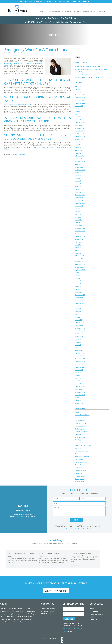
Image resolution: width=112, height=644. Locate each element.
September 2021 (80, 237)
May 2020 (78, 281)
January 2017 (79, 389)
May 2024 (78, 148)
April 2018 (78, 348)
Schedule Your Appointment (56, 591)
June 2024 (78, 145)
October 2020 (79, 267)
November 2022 (80, 198)
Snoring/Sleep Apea (81, 462)
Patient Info (67, 12)
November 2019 (80, 298)
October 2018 (79, 334)
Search (78, 57)
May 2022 (78, 214)
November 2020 (80, 264)
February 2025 (79, 123)
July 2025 (78, 109)
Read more (12, 566)
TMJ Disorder (79, 468)
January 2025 (79, 125)
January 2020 (79, 292)
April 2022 (78, 217)
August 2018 (79, 337)
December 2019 (80, 295)
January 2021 (79, 259)
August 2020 (79, 273)
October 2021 (79, 234)
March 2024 (79, 153)
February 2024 (79, 156)
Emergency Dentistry (18, 155)
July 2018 (78, 339)
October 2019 (79, 300)
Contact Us (101, 12)
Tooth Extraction (80, 471)
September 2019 (80, 303)
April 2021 (78, 250)
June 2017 (78, 375)
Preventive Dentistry (81, 451)
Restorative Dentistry (82, 457)
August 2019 (79, 306)
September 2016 (80, 401)
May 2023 (78, 181)
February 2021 (79, 256)
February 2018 (79, 353)
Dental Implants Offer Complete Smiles (88, 66)
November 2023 (80, 164)
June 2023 (78, 178)
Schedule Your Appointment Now (72, 22)
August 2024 (79, 139)
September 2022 (80, 203)
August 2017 (79, 370)
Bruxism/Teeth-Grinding (82, 415)
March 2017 (78, 384)
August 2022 (79, 206)
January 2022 (79, 225)
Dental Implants (80, 429)
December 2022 (80, 195)
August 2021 (79, 239)
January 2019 (79, 325)
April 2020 (78, 284)
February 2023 (79, 189)
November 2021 (80, 231)
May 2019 (78, 314)
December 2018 (80, 328)
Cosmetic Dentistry (81, 426)
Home (42, 12)
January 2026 (79, 92)
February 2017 (79, 387)
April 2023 (78, 184)
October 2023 (79, 167)
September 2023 (80, 170)
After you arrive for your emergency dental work (20, 105)
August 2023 (79, 173)
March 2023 (78, 187)
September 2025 (80, 103)
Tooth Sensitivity (80, 476)
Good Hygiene (79, 440)
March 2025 (79, 120)
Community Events (81, 423)
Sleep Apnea (79, 459)
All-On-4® (78, 412)
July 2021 (78, 242)
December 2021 (80, 228)
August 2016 (79, 403)
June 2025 (78, 112)
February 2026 (79, 89)
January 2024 (79, 159)
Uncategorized (79, 479)
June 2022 (78, 211)
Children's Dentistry (81, 421)
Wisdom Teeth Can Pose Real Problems (87, 78)
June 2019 (78, 312)
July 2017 (78, 373)
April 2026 (78, 86)
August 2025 (79, 106)
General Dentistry (80, 437)
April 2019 (78, 317)
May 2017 (78, 378)
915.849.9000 (61, 1)
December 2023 (80, 162)
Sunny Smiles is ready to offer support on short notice (24, 63)
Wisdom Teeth (79, 482)
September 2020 (80, 270)
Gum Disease (79, 443)
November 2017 (80, 362)
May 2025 (78, 114)
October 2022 (79, 200)
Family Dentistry (80, 434)
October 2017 (79, 364)
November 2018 (80, 331)
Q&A (76, 454)
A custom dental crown (26, 127)
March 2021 (78, 253)
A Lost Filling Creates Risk (83, 72)
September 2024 (80, 137)
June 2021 (78, 245)
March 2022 (79, 220)
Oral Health (79, 448)
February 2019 (79, 323)
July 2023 (78, 175)
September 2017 (80, 367)
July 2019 (78, 309)
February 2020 (79, 289)
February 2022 (79, 223)
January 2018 (79, 356)
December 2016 (80, 392)
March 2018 (78, 350)
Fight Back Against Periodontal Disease (87, 75)
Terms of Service (81, 528)
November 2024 (80, 131)
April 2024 (78, 150)
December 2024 (80, 128)
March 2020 (79, 287)
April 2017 (78, 381)
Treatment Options (81, 12)
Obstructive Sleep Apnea (83, 446)
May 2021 (78, 248)
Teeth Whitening (80, 465)
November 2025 (80, 98)
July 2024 (78, 142)
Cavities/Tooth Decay (82, 418)
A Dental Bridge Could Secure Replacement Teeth (91, 69)
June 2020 (78, 278)
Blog (93, 12)
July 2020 (78, 275)
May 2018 (78, 345)
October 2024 (79, 134)
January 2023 (79, 192)
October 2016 (79, 398)
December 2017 (80, 359)
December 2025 (80, 95)
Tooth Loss (78, 473)
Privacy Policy (67, 629)
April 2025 (78, 117)
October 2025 (79, 100)
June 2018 (78, 342)
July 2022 (78, 209)
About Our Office (53, 12)
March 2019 (78, 320)
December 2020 (80, 262)
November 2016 (80, 395)
